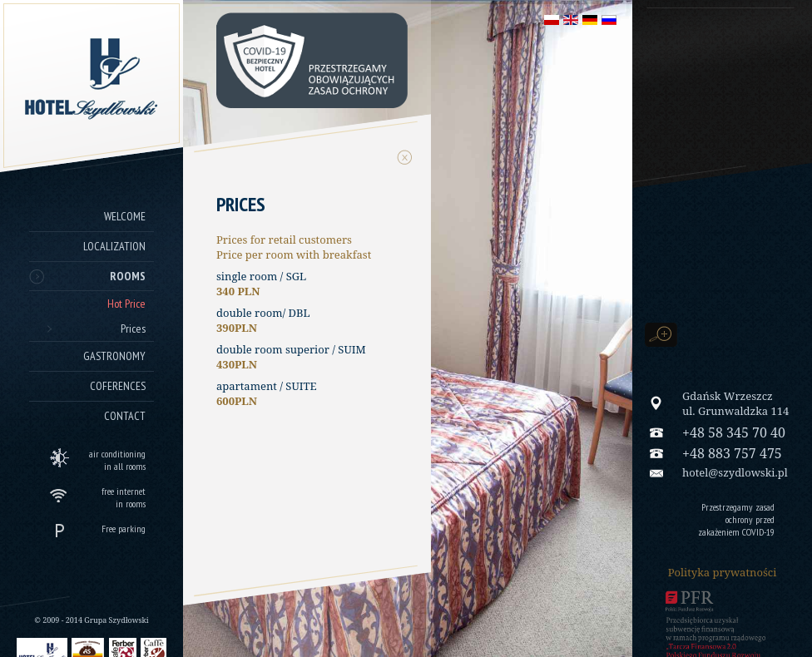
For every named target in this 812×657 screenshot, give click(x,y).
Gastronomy (114, 356)
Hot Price (126, 304)
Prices (133, 328)
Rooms (128, 276)
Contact (125, 416)
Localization (114, 246)
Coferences (118, 386)
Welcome (125, 216)
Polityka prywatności (723, 572)
